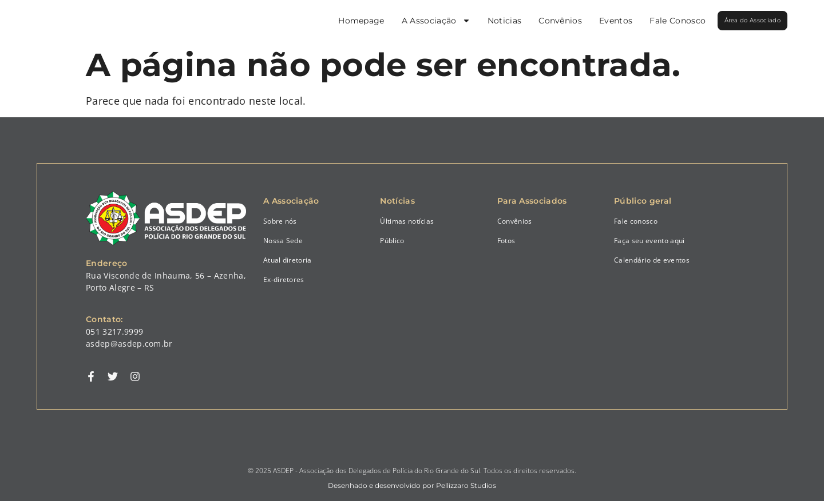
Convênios (526, 21)
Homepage (327, 21)
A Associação (402, 21)
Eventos (581, 21)
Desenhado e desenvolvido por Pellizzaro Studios (412, 488)
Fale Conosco (643, 21)
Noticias (470, 21)
